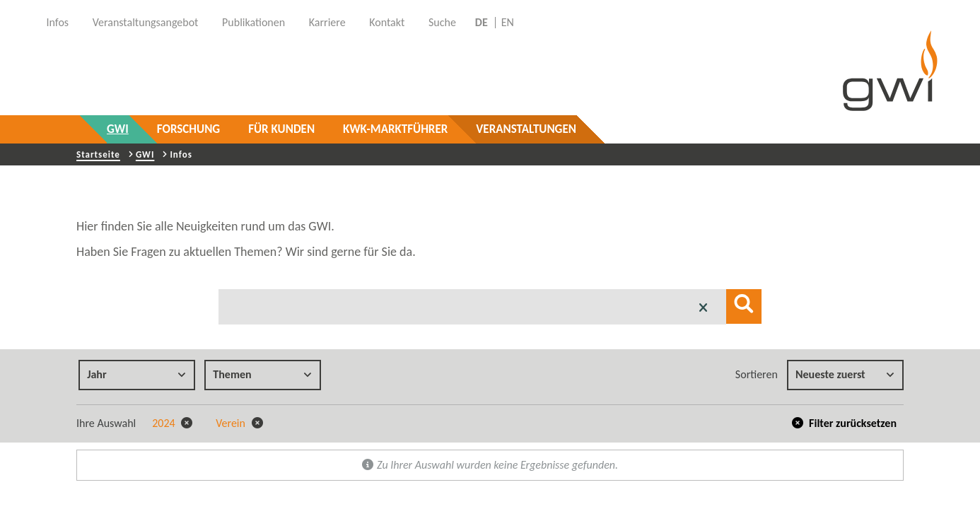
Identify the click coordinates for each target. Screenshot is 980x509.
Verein (239, 423)
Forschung (188, 129)
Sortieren (757, 374)
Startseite (98, 154)
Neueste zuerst (845, 374)
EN (508, 23)
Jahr (136, 374)
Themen (262, 374)
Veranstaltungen (526, 129)
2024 (172, 423)
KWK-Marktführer (395, 129)
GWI (118, 129)
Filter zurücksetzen (845, 423)
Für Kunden (281, 129)
